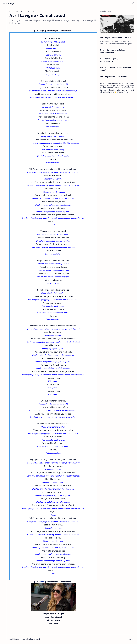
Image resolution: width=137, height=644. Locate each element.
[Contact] (4, 21)
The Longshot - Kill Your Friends (114, 77)
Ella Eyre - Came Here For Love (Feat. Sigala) (116, 69)
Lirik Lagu (10, 3)
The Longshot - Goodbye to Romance (116, 38)
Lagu (43, 582)
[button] (133, 3)
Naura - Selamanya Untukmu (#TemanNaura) (113, 51)
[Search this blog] (47, 3)
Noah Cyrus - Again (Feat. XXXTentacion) (111, 60)
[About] (4, 16)
